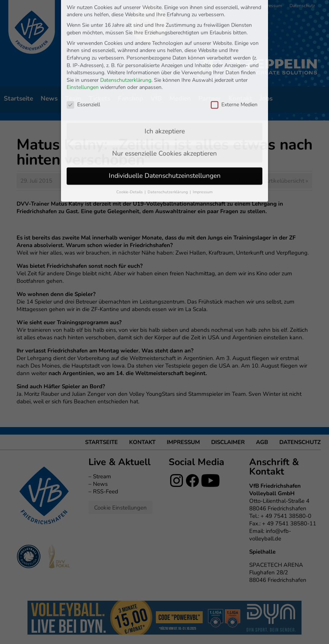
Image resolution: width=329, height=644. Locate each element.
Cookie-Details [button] (130, 128)
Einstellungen (83, 24)
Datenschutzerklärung (126, 16)
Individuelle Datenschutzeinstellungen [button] (165, 112)
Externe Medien (234, 41)
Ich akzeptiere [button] (165, 67)
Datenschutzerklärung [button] (168, 128)
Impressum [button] (203, 128)
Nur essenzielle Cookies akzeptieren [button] (164, 90)
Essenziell (83, 41)
